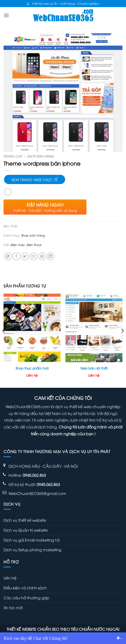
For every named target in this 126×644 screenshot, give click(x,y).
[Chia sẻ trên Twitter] (25, 256)
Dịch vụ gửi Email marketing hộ (32, 540)
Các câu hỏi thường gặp (26, 598)
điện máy (17, 245)
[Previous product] (8, 192)
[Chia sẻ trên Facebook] (16, 256)
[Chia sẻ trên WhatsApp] (8, 256)
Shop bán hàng (41, 156)
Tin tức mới (13, 608)
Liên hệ (10, 578)
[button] (6, 15)
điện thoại (34, 245)
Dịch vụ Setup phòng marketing (32, 550)
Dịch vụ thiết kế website (25, 520)
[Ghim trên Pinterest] (42, 256)
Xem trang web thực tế (35, 179)
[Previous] (4, 340)
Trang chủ (13, 156)
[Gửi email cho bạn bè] (34, 256)
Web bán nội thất (94, 368)
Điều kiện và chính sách (25, 588)
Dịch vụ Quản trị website (26, 530)
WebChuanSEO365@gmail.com (37, 493)
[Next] (122, 340)
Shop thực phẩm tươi (32, 368)
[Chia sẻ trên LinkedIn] (51, 256)
